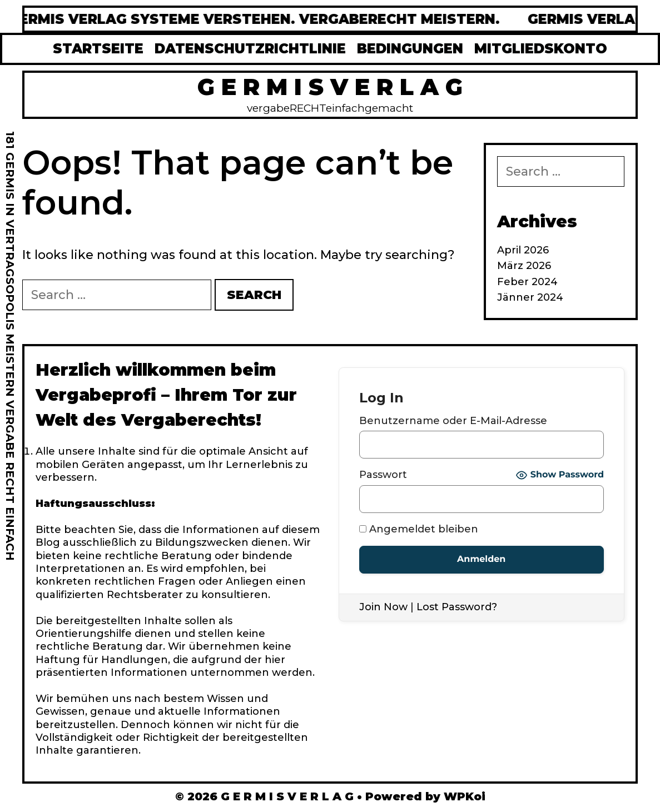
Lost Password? (457, 607)
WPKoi (465, 796)
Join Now (383, 607)
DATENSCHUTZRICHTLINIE (250, 49)
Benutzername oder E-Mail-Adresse (453, 421)
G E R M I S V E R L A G (330, 87)
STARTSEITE (98, 49)
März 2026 (524, 266)
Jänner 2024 (530, 297)
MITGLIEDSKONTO (541, 49)
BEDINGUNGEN (410, 49)
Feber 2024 (527, 282)
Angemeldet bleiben (419, 529)
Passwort (383, 475)
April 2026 (523, 250)
